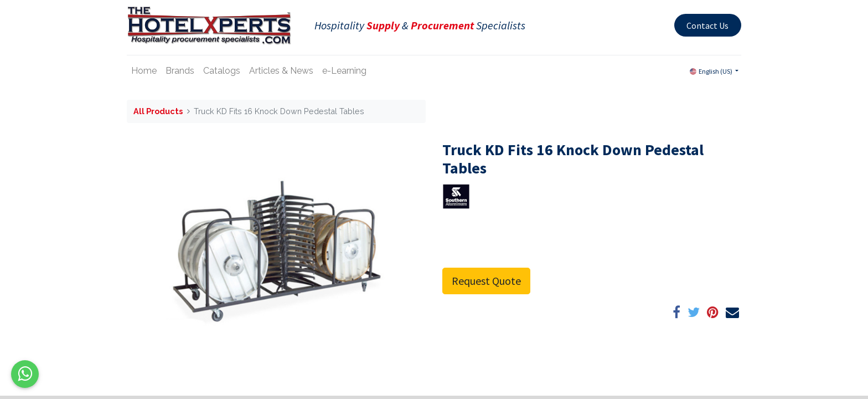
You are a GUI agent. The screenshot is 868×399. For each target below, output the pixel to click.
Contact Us (707, 25)
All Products (158, 111)
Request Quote (486, 281)
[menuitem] (144, 71)
